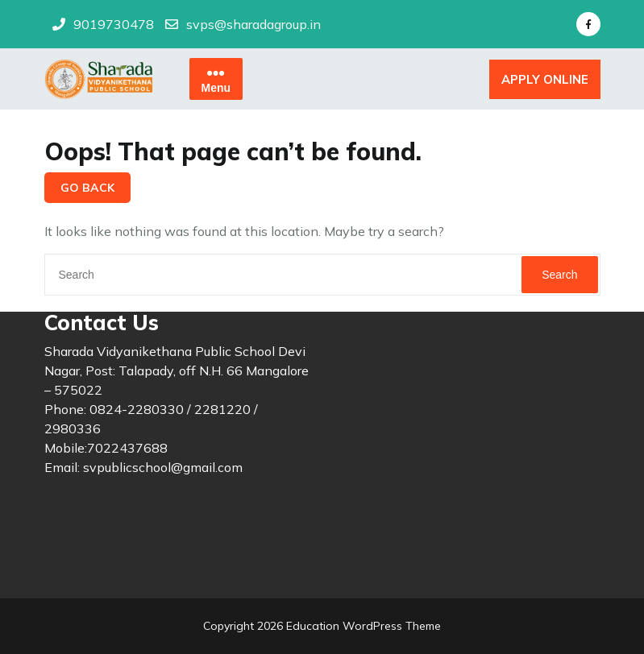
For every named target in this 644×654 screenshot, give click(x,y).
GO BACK (87, 188)
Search (559, 275)
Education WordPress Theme (362, 626)
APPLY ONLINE (545, 79)
